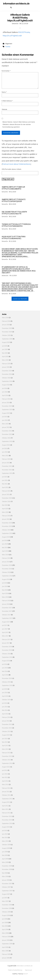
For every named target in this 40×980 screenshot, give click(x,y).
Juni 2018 (5, 586)
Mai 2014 (5, 710)
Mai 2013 (5, 742)
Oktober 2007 (6, 887)
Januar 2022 (6, 463)
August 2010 (6, 827)
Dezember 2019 (7, 523)
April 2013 (5, 745)
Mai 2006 (5, 926)
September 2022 (7, 441)
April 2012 (5, 781)
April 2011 (5, 806)
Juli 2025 (5, 346)
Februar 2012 (6, 788)
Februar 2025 (6, 364)
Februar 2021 (6, 491)
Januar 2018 (6, 604)
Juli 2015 (5, 689)
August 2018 (6, 579)
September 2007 (7, 891)
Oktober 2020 (6, 501)
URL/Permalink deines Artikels (12, 169)
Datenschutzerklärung (5, 7)
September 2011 (7, 799)
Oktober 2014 (6, 700)
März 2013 (5, 749)
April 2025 (5, 356)
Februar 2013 (6, 753)
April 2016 (5, 675)
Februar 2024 (6, 399)
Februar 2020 (6, 516)
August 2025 (6, 342)
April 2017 (5, 632)
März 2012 (5, 784)
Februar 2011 (6, 813)
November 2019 (7, 526)
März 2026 (5, 317)
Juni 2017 (5, 629)
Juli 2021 (5, 477)
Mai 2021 (5, 484)
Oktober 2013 (6, 731)
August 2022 (6, 445)
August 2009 (6, 848)
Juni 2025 (5, 349)
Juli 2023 (5, 417)
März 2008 (5, 876)
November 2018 (7, 569)
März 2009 (5, 862)
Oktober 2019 (6, 530)
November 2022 (7, 434)
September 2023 (7, 409)
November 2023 (7, 406)
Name (4, 92)
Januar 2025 (6, 367)
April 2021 (5, 487)
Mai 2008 (5, 873)
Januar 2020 (6, 519)
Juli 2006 (5, 919)
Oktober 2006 (6, 912)
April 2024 (5, 395)
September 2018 (7, 576)
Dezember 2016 (7, 647)
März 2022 (5, 455)
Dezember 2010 (7, 816)
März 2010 (5, 841)
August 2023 (6, 413)
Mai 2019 (5, 547)
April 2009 (5, 859)
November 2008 (7, 869)
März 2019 (5, 555)
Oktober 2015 (6, 682)
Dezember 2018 (7, 565)
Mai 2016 (5, 671)
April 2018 (5, 593)
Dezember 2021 (7, 466)
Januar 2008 (6, 880)
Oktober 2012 (6, 760)
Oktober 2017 (6, 615)
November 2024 (7, 374)
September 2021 (7, 473)
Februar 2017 (6, 639)
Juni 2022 (5, 452)
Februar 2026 (6, 321)
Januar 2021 (6, 494)
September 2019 (7, 533)
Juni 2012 (5, 774)
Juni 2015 (5, 692)
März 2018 (5, 597)
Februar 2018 (6, 600)
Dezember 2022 (7, 431)
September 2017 (7, 618)
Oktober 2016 (6, 654)
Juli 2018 (5, 583)
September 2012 (7, 763)
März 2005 (5, 951)
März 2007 (5, 901)
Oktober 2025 (6, 335)
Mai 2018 (5, 590)
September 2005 (7, 944)
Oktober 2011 (6, 795)
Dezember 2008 (7, 866)
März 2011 (5, 809)
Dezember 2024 (7, 371)
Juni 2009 (5, 852)
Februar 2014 (6, 717)
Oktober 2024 (6, 378)
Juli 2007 (5, 898)
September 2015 (7, 685)
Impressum (8, 7)
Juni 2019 (5, 544)
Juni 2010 (5, 834)
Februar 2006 (6, 937)
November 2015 (7, 678)
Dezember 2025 (7, 328)
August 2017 (6, 622)
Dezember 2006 (7, 905)
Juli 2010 (5, 830)
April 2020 (5, 509)
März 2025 (5, 360)
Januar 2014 (6, 721)
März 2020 (5, 512)
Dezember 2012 (7, 756)
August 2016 (6, 661)
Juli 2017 (5, 625)
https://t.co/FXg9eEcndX (12, 36)
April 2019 (5, 551)
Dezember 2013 (7, 724)
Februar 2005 (6, 954)
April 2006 (5, 929)
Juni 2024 (5, 392)
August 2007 (6, 894)
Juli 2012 (5, 770)
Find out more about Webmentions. (16, 164)
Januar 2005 (6, 958)
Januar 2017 (6, 643)
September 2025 (7, 339)
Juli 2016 (5, 664)
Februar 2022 (6, 459)
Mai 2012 (5, 777)
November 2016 (7, 650)
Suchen (12, 7)
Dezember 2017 (7, 608)
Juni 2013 (5, 738)
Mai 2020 (5, 505)
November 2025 (7, 332)
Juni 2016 (5, 668)
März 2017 (5, 636)
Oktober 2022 (6, 438)
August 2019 (6, 537)
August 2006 (6, 915)
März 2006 (5, 933)
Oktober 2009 (6, 845)
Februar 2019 (6, 558)
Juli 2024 (5, 388)
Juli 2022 (5, 448)
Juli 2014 (5, 703)
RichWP (26, 974)
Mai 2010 (5, 837)
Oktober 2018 (6, 572)
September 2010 (7, 823)
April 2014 (5, 714)
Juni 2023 (5, 420)
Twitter (8, 47)
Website (4, 109)
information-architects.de (25, 966)
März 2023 (5, 424)
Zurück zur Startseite (20, 299)
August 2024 (6, 385)
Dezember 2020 (7, 498)
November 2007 (7, 883)
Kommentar (6, 71)
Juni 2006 (5, 922)
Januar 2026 (6, 325)
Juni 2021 (5, 480)
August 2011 (6, 802)
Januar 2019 (6, 562)
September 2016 (7, 657)
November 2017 (7, 611)
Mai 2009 (5, 855)
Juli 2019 (5, 540)
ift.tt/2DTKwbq (24, 32)
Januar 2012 (6, 792)
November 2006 (7, 908)
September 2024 (7, 381)
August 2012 (6, 767)
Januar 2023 (6, 427)
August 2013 (6, 735)
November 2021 (7, 470)
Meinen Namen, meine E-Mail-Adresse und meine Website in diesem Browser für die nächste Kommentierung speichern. (19, 124)
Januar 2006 (6, 940)
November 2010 (7, 820)
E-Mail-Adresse (7, 101)
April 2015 (5, 696)
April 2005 (5, 947)
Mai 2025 (5, 353)
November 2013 (7, 728)
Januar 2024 (6, 402)
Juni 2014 (5, 707)
